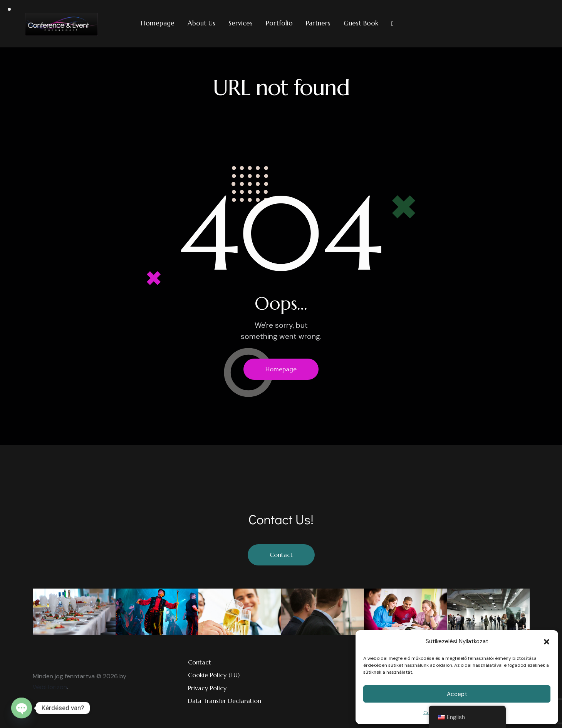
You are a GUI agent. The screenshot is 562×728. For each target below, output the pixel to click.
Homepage (281, 369)
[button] (547, 642)
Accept (457, 694)
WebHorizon (50, 687)
